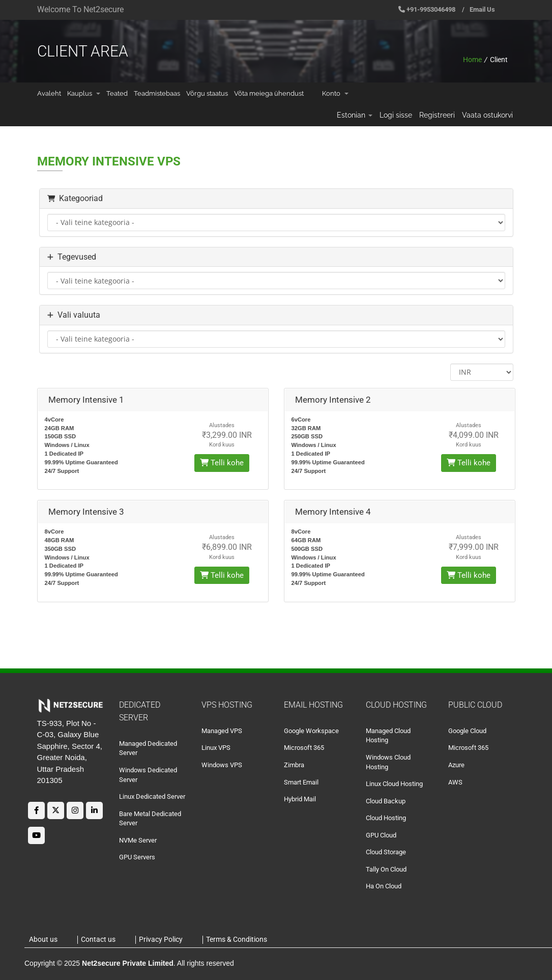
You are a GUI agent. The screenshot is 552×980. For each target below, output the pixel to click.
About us (43, 939)
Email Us (482, 9)
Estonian (355, 115)
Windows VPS (222, 765)
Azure (456, 765)
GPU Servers (137, 857)
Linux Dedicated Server (152, 796)
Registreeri (437, 115)
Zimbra (294, 765)
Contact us (98, 939)
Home (472, 60)
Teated (117, 93)
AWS (455, 782)
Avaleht (49, 93)
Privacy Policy (161, 939)
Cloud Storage (386, 852)
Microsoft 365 (304, 748)
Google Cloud (467, 731)
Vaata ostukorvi (487, 115)
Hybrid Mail (300, 799)
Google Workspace (311, 731)
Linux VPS (216, 748)
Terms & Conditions (237, 939)
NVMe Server (138, 840)
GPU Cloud (381, 835)
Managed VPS (222, 731)
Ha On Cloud (384, 886)
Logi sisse (396, 115)
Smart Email (301, 782)
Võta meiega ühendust (269, 93)
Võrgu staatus (207, 93)
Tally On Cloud (386, 869)
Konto (335, 93)
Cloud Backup (386, 801)
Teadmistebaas (157, 93)
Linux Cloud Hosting (394, 784)
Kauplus (84, 93)
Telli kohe (222, 463)
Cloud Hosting (386, 818)
